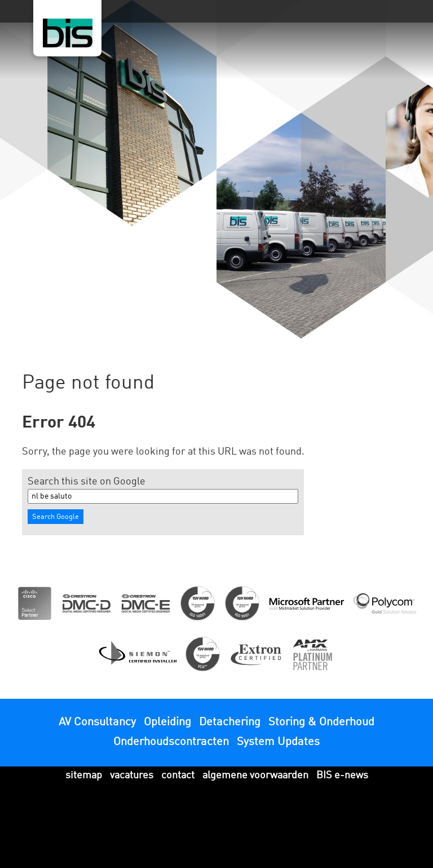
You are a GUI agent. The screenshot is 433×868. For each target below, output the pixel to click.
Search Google (56, 517)
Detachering (230, 722)
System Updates (278, 742)
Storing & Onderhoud (321, 722)
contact (178, 776)
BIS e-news (342, 776)
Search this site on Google (87, 482)
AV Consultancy (97, 722)
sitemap (84, 776)
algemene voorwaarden (255, 776)
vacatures (132, 776)
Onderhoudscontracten (171, 742)
